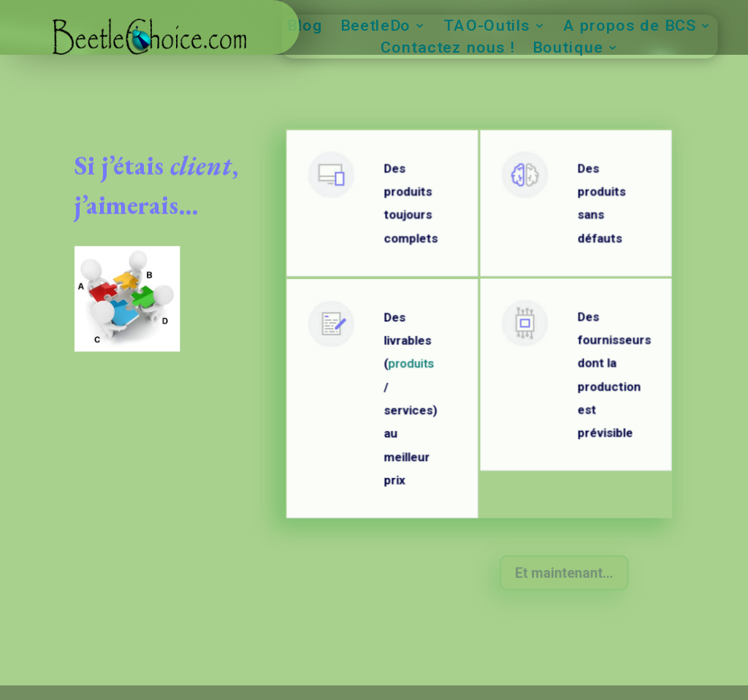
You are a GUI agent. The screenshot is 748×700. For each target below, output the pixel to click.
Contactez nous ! (448, 49)
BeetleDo (375, 27)
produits (411, 369)
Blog (305, 27)
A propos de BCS (629, 27)
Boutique (568, 49)
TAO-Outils (487, 27)
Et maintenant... (564, 573)
